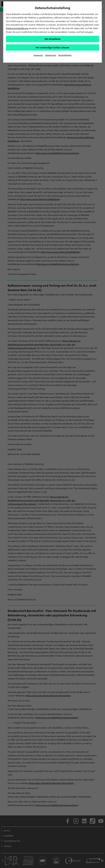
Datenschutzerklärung (17, 28)
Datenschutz (51, 55)
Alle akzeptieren (53, 39)
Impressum (38, 55)
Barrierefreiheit (65, 55)
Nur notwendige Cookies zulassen (52, 47)
